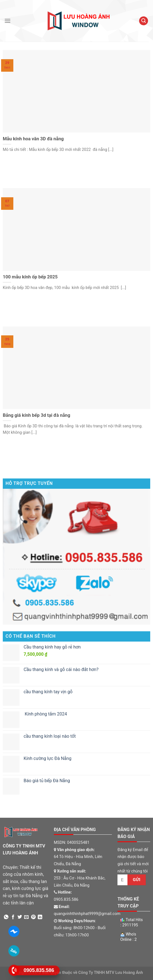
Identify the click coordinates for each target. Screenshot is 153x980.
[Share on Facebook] (13, 917)
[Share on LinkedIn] (40, 917)
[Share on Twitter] (20, 917)
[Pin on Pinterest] (33, 917)
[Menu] (7, 21)
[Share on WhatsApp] (6, 917)
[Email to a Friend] (26, 917)
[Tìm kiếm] (144, 21)
